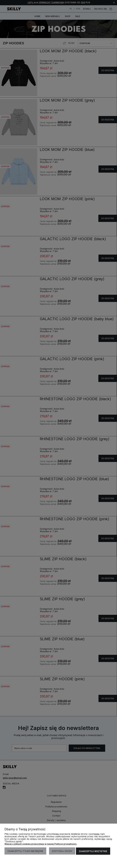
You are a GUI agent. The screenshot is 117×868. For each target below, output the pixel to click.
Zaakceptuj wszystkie (93, 851)
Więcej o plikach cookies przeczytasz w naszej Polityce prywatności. (41, 844)
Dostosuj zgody (62, 851)
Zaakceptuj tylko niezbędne (25, 851)
